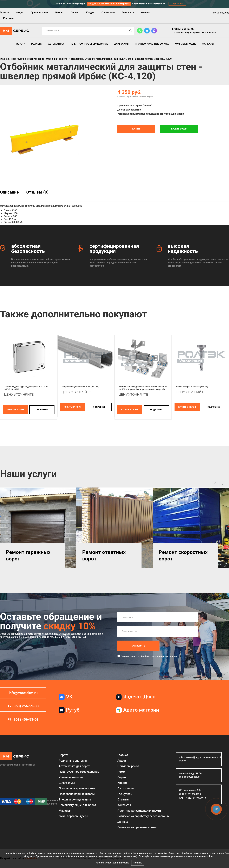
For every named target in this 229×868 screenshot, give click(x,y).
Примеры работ (39, 12)
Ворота (21, 44)
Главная (4, 12)
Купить (136, 129)
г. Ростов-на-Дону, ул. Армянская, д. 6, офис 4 (194, 32)
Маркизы (208, 44)
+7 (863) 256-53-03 (183, 29)
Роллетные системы (73, 761)
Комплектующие (185, 44)
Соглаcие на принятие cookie (137, 827)
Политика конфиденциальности (139, 811)
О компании (108, 12)
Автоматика (56, 44)
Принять (138, 863)
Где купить (128, 12)
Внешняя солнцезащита (75, 799)
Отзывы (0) (37, 192)
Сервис (75, 12)
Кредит (90, 12)
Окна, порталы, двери (73, 816)
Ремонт (60, 12)
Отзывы (146, 12)
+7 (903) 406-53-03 (23, 719)
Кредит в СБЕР (179, 129)
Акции (20, 12)
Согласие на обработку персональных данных (143, 819)
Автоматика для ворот (74, 766)
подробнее (42, 410)
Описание (9, 192)
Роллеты (37, 44)
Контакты (9, 18)
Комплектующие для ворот (77, 805)
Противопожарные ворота (152, 44)
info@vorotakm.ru (23, 693)
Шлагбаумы (121, 44)
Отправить (138, 646)
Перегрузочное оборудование (89, 44)
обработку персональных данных (159, 656)
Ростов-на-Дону (220, 13)
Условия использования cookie (112, 863)
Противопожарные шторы (77, 794)
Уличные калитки (71, 777)
